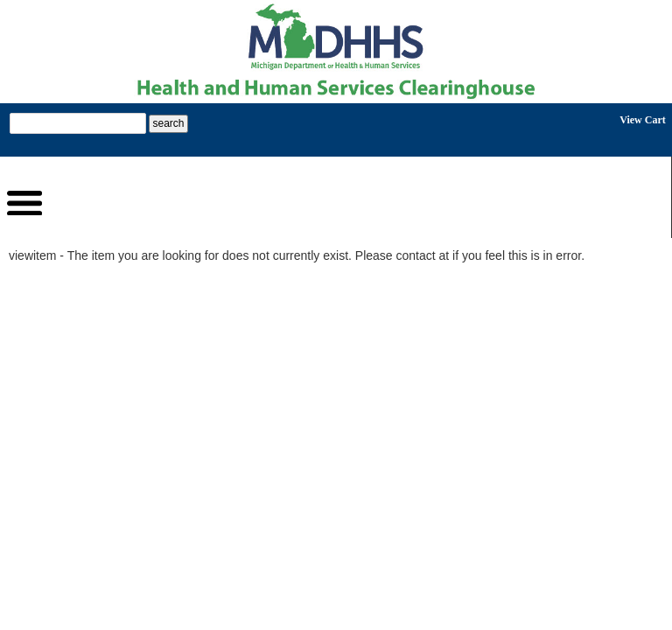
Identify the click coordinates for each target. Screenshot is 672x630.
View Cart (643, 120)
